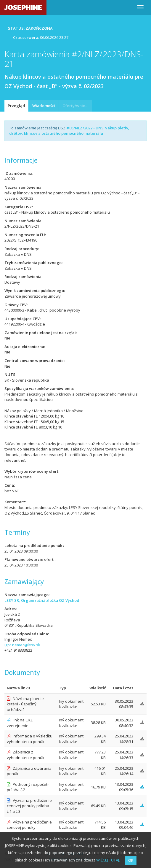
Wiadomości (44, 106)
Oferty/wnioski (76, 106)
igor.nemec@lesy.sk (22, 645)
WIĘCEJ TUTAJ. (108, 860)
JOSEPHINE (23, 7)
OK (131, 860)
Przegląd (16, 106)
